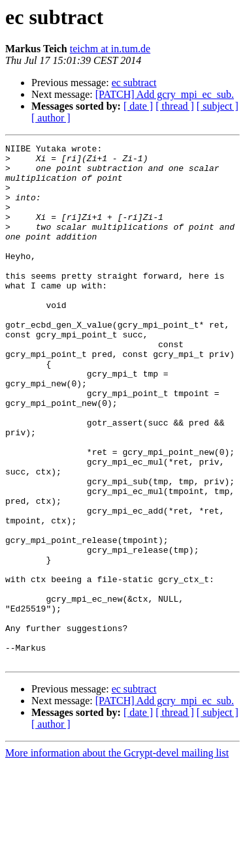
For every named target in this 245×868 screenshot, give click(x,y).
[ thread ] (175, 106)
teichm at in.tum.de (110, 49)
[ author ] (51, 118)
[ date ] (138, 106)
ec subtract (134, 83)
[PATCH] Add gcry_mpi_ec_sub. (165, 94)
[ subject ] (218, 106)
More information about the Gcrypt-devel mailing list (117, 857)
